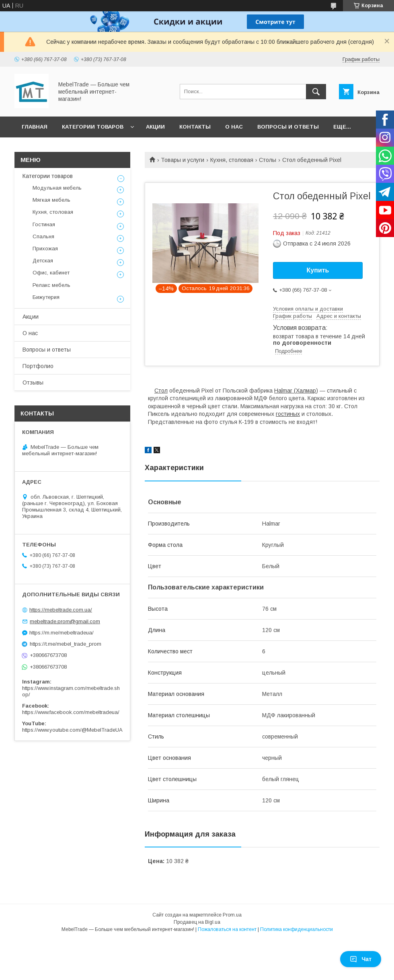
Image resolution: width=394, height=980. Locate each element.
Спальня (43, 236)
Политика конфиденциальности (297, 929)
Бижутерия (46, 297)
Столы (268, 160)
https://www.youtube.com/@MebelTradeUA (72, 730)
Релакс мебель (51, 285)
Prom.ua (232, 915)
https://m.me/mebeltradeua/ (62, 633)
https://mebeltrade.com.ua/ (61, 610)
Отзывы (33, 383)
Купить (318, 270)
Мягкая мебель (51, 200)
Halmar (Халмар (295, 391)
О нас (234, 127)
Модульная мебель (57, 188)
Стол (161, 391)
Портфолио (38, 366)
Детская (43, 261)
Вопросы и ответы (288, 127)
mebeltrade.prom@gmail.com (65, 621)
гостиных (288, 414)
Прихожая (45, 249)
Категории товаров (93, 127)
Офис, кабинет (51, 273)
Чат (361, 959)
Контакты (195, 127)
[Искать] (316, 92)
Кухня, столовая (232, 160)
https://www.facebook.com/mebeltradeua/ (71, 712)
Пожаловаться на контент (227, 929)
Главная (35, 127)
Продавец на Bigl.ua (197, 922)
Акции (155, 127)
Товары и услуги (183, 160)
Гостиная (44, 224)
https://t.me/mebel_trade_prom (66, 644)
